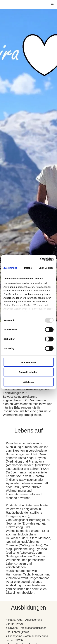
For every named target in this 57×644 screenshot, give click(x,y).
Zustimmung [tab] (10, 268)
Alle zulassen (28, 362)
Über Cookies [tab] (46, 268)
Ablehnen (28, 382)
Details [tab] (28, 268)
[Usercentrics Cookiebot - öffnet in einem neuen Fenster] (41, 259)
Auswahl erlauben (28, 372)
